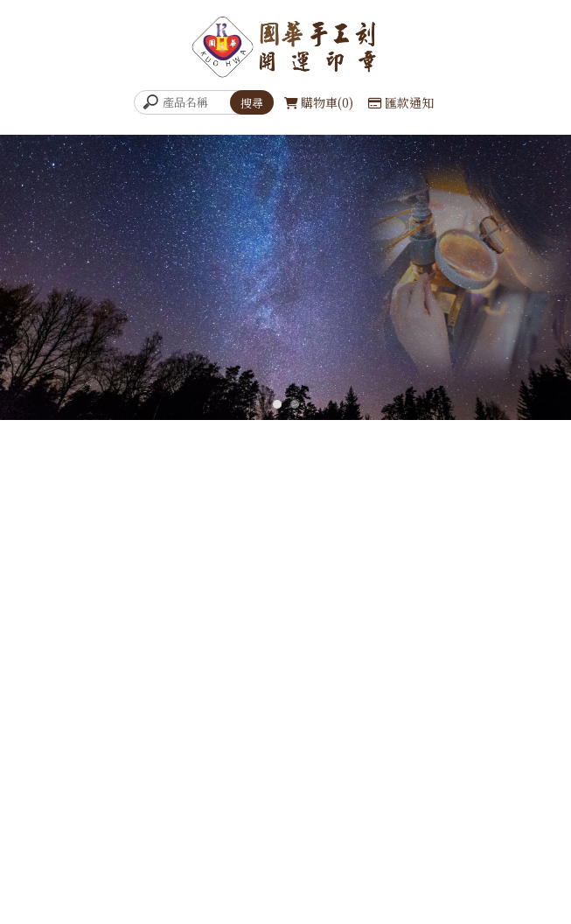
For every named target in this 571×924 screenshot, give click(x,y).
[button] (277, 404)
